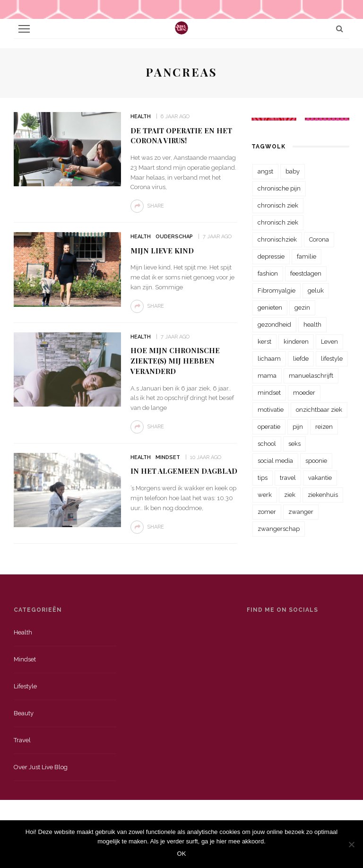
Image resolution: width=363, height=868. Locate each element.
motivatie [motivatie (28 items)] (271, 410)
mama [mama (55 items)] (267, 376)
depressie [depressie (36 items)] (271, 256)
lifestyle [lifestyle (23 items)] (332, 359)
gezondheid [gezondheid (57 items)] (274, 325)
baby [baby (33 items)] (293, 171)
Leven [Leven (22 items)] (329, 342)
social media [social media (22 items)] (275, 461)
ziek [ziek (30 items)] (290, 495)
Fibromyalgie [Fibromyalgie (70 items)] (277, 291)
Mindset (168, 457)
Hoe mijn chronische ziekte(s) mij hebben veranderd (175, 361)
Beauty (24, 713)
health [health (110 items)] (312, 325)
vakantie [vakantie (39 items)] (320, 478)
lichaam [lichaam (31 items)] (269, 359)
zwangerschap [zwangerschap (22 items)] (279, 529)
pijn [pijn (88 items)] (298, 427)
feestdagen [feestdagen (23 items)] (306, 273)
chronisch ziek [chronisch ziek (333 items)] (278, 205)
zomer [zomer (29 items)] (267, 512)
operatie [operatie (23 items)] (269, 427)
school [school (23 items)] (267, 444)
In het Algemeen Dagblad (184, 471)
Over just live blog (41, 767)
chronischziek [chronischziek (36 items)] (277, 239)
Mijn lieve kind (162, 251)
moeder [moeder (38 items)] (304, 393)
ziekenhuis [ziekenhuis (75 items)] (323, 495)
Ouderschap (174, 237)
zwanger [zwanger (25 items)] (301, 512)
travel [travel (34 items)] (288, 478)
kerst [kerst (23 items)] (264, 342)
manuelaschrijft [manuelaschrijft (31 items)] (311, 376)
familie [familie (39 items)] (307, 256)
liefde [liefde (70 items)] (301, 359)
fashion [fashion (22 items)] (268, 273)
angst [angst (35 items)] (265, 171)
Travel (22, 740)
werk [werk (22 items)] (265, 495)
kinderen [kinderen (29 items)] (296, 342)
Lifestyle (25, 686)
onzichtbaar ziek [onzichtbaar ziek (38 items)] (319, 410)
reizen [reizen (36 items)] (324, 427)
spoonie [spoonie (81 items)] (316, 461)
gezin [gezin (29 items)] (302, 308)
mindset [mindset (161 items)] (269, 393)
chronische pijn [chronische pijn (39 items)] (279, 188)
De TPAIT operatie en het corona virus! (181, 136)
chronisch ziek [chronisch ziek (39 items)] (278, 222)
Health (141, 117)
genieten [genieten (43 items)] (270, 308)
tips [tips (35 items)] (263, 478)
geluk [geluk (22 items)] (316, 291)
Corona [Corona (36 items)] (319, 239)
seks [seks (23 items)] (294, 444)
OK (182, 854)
